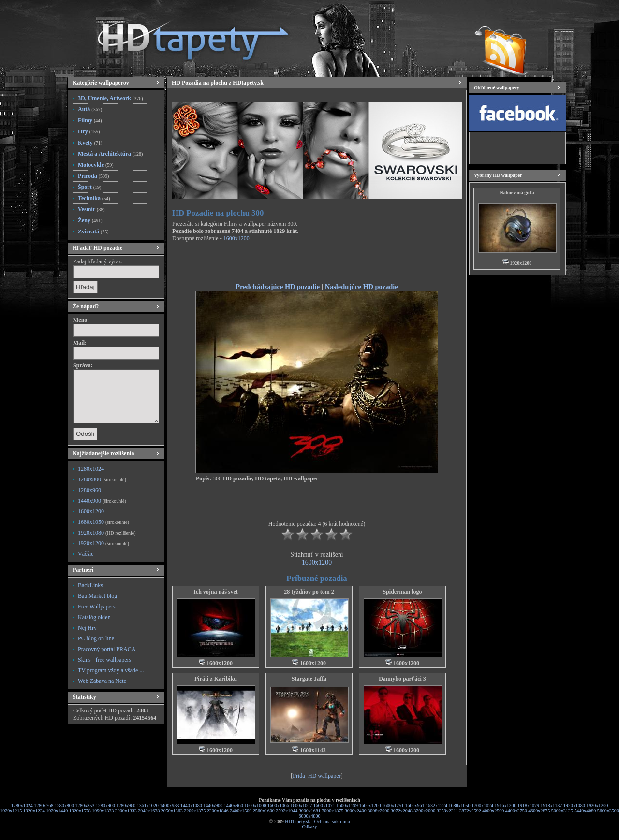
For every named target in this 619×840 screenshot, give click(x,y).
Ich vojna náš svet (216, 592)
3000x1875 (332, 811)
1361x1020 (148, 805)
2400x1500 (241, 811)
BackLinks (90, 585)
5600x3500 (608, 811)
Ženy (90, 220)
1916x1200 (506, 805)
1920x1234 (34, 811)
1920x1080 (107, 533)
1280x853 (85, 805)
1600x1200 (91, 511)
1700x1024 (482, 805)
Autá (90, 109)
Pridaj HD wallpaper (317, 776)
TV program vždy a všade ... (111, 670)
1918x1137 (552, 805)
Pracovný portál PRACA (107, 649)
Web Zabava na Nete (102, 681)
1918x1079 (528, 805)
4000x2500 (493, 811)
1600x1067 (301, 805)
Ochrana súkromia (332, 821)
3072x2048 (402, 811)
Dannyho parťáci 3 (402, 679)
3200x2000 (424, 811)
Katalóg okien (94, 617)
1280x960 (89, 490)
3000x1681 (310, 811)
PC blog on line (96, 638)
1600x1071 (324, 805)
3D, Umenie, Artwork (111, 98)
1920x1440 (57, 811)
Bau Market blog (97, 596)
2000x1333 (126, 811)
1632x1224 (436, 805)
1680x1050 (103, 522)
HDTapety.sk (297, 821)
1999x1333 (103, 811)
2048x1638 (149, 811)
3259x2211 (448, 811)
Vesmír (91, 209)
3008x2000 (378, 811)
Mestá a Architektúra (110, 154)
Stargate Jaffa (309, 679)
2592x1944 (287, 811)
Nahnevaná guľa (517, 193)
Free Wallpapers (97, 607)
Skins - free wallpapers (104, 660)
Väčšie (86, 554)
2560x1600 (264, 811)
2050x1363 (172, 811)
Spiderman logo (402, 592)
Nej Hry (87, 628)
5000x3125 (562, 811)
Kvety (90, 143)
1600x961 (415, 805)
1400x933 (169, 805)
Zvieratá (93, 232)
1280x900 (105, 805)
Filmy (90, 120)
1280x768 (44, 805)
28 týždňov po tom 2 (309, 592)
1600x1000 (255, 805)
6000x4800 (310, 816)
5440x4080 (585, 811)
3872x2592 (470, 811)
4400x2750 (516, 811)
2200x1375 (195, 811)
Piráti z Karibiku (216, 679)
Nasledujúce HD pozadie (361, 287)
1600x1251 (393, 805)
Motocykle (96, 165)
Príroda (93, 176)
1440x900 (102, 501)
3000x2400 (356, 811)
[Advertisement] (317, 264)
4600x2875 (539, 811)
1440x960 (234, 805)
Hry (89, 131)
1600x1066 (278, 805)
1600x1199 (347, 805)
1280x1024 (91, 469)
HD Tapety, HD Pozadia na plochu (184, 36)
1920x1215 (11, 811)
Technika (94, 198)
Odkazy (309, 827)
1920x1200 (103, 543)
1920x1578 (80, 811)
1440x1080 (191, 805)
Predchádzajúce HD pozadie (278, 287)
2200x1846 (218, 811)
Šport (89, 187)
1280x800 (102, 479)
